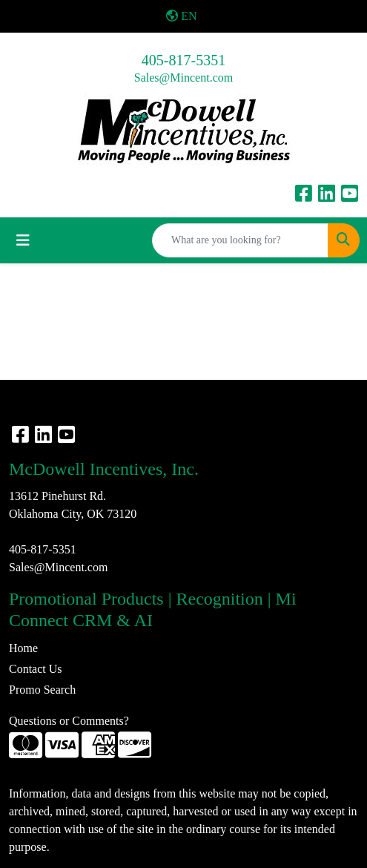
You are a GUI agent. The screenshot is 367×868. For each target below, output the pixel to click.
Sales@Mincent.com (183, 78)
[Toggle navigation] (23, 240)
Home (23, 648)
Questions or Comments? (69, 721)
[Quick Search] (240, 240)
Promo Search (42, 690)
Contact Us (36, 669)
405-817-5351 (183, 60)
